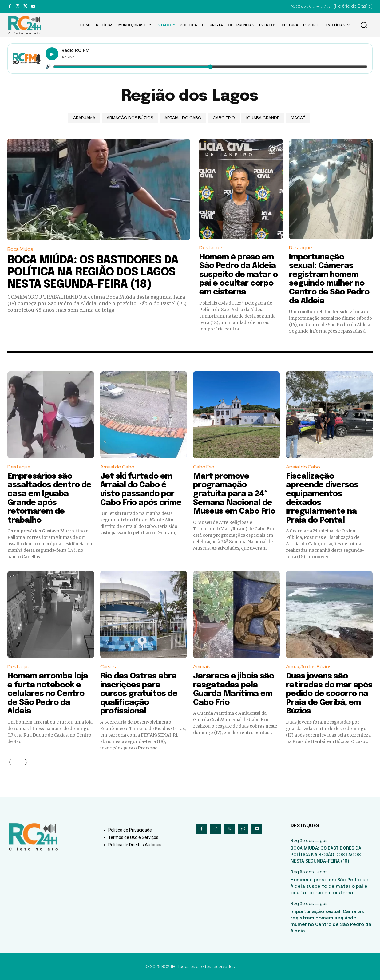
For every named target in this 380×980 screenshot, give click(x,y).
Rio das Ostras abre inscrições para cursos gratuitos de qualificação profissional (139, 694)
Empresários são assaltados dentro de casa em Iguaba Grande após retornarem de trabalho (49, 498)
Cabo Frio (224, 118)
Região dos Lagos (309, 841)
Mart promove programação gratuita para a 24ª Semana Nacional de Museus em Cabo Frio (234, 494)
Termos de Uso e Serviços (133, 837)
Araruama (84, 118)
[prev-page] (12, 762)
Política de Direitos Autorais (135, 845)
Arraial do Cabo (183, 118)
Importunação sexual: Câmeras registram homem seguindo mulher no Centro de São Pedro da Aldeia (329, 279)
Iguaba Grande (263, 118)
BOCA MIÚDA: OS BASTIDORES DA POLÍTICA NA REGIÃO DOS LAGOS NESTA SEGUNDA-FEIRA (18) (93, 273)
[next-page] (24, 762)
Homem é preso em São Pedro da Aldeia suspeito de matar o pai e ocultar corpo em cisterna (238, 275)
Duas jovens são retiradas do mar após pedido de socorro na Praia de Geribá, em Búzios (329, 694)
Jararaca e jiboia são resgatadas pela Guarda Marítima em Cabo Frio (234, 689)
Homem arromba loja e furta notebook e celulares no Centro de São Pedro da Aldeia (48, 694)
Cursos (108, 667)
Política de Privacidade (130, 830)
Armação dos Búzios (130, 118)
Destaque (211, 248)
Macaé (298, 118)
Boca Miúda (20, 249)
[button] (364, 25)
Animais (202, 667)
